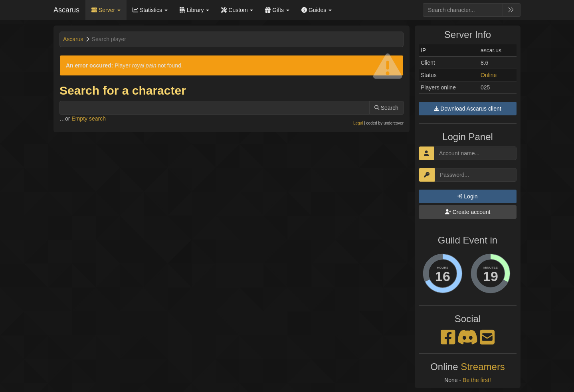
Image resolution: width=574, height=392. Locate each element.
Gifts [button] (277, 10)
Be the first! (477, 380)
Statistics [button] (150, 10)
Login (467, 196)
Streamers (483, 367)
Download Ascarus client (467, 109)
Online (489, 75)
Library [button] (195, 10)
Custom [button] (237, 10)
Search (386, 108)
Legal (358, 123)
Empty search (89, 119)
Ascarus (66, 10)
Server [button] (106, 10)
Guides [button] (317, 10)
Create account (468, 212)
